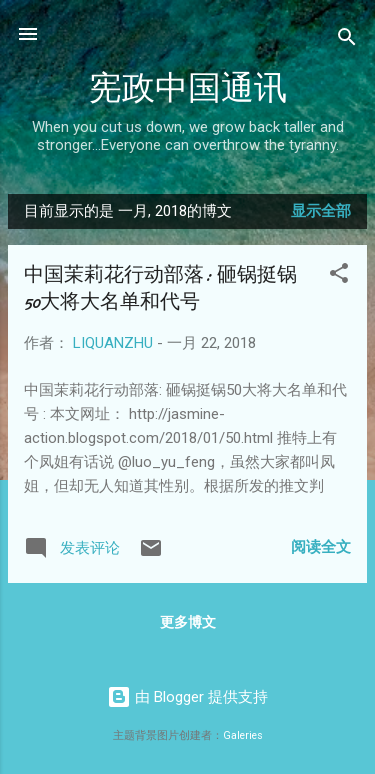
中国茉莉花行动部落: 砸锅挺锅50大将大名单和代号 (160, 288)
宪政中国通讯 (188, 88)
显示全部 (321, 211)
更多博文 (188, 622)
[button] (339, 276)
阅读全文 (321, 547)
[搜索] (347, 40)
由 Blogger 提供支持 (187, 697)
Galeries (243, 735)
